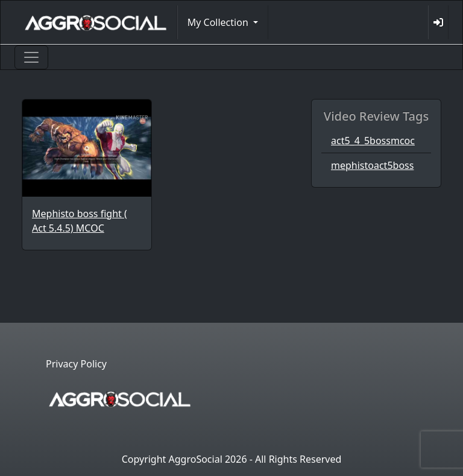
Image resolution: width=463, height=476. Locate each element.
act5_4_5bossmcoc (373, 141)
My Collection (219, 22)
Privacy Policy (76, 364)
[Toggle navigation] (31, 57)
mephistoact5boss (372, 165)
